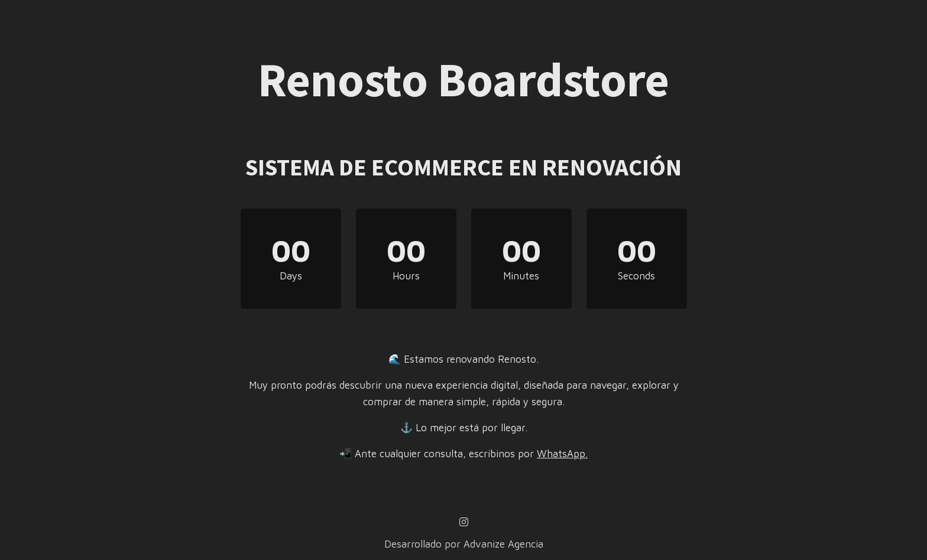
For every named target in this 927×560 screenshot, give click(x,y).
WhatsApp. (562, 454)
